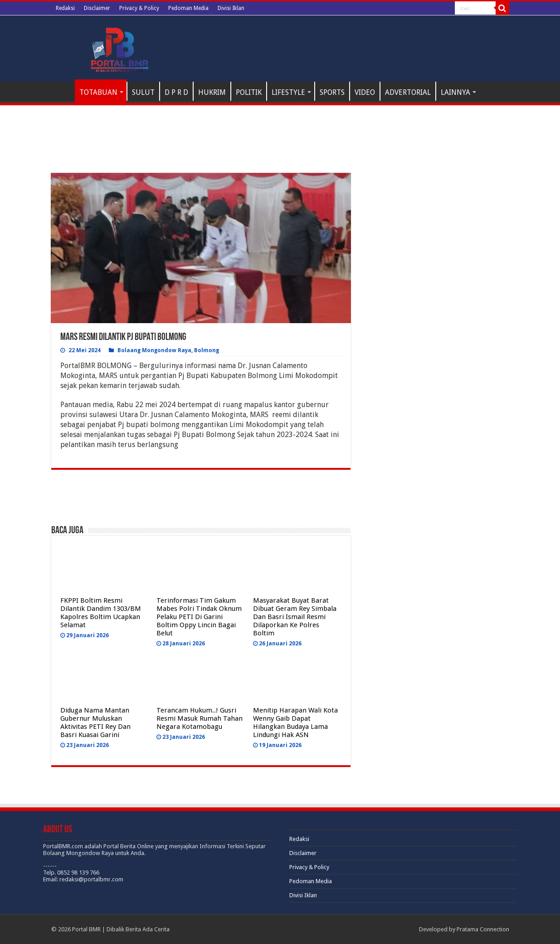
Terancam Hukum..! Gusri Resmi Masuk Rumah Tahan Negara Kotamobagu (200, 718)
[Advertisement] (201, 150)
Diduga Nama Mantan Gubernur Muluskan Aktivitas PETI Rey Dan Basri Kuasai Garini (95, 723)
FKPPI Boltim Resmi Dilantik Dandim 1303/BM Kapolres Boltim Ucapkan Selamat (101, 613)
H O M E (63, 91)
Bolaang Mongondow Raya (154, 350)
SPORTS (332, 92)
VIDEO (365, 92)
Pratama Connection (483, 929)
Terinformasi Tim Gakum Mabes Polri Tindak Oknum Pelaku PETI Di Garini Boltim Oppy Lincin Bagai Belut (199, 617)
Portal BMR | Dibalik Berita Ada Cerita (121, 929)
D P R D (176, 92)
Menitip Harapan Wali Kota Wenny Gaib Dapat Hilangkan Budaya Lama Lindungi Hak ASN (295, 723)
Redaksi (65, 8)
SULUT (143, 92)
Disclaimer (97, 8)
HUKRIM (212, 92)
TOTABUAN (98, 92)
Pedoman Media (188, 8)
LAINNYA (455, 92)
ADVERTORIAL (408, 92)
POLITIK (249, 92)
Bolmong (207, 350)
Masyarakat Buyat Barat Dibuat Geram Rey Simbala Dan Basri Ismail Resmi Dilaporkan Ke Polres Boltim (295, 617)
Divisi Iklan (231, 8)
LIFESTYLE (288, 92)
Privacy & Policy (139, 8)
